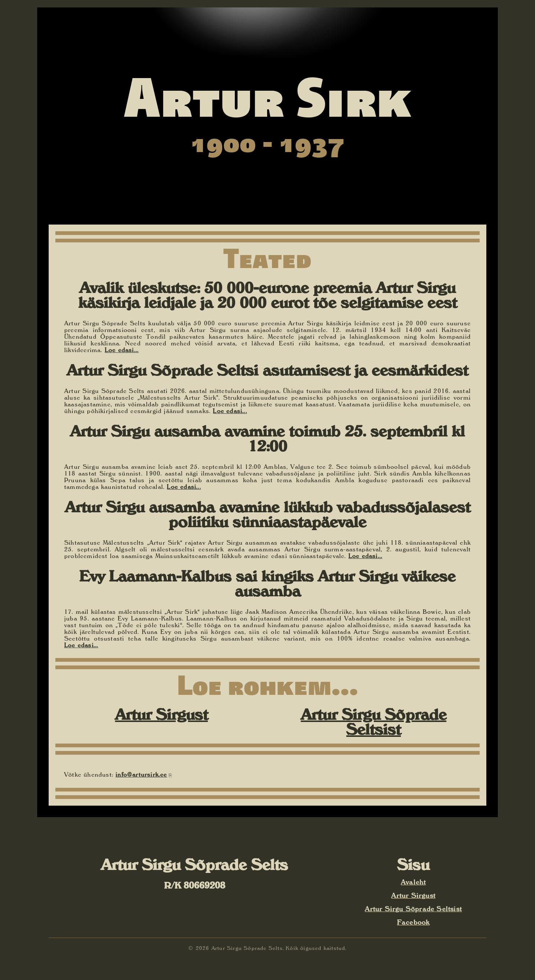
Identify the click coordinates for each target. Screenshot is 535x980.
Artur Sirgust (162, 714)
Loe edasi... (122, 350)
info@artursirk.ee (141, 774)
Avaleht (413, 882)
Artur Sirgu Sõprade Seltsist (374, 722)
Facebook (414, 922)
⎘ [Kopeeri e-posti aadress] (170, 775)
